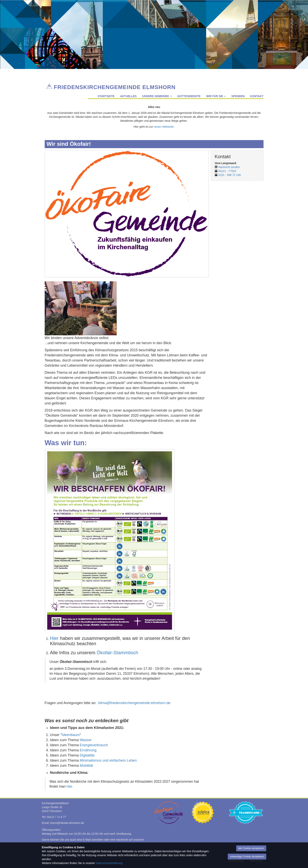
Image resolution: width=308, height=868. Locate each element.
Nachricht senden (229, 167)
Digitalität (87, 755)
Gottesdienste (189, 96)
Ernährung (88, 750)
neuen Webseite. (164, 127)
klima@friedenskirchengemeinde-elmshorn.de (134, 703)
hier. (70, 786)
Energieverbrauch (94, 745)
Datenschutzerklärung (109, 863)
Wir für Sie (216, 96)
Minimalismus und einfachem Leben (108, 760)
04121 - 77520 (227, 171)
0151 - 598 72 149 (230, 175)
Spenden (238, 96)
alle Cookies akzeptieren (251, 848)
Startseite (106, 96)
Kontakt (257, 96)
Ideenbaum (71, 735)
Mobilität (86, 766)
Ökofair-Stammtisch (117, 653)
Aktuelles (128, 96)
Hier (54, 638)
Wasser (86, 740)
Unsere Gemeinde (157, 96)
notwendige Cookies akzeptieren (247, 857)
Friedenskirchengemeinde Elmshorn (115, 86)
